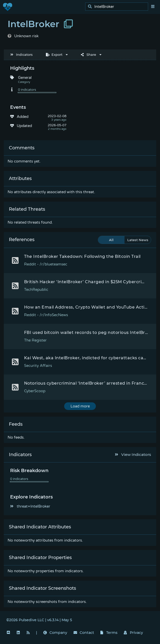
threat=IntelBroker (30, 506)
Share (88, 55)
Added (23, 117)
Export (54, 55)
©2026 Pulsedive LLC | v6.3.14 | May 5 (39, 620)
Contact (84, 633)
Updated (24, 126)
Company (55, 633)
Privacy (133, 633)
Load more (80, 406)
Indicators (22, 55)
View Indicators (133, 454)
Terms (109, 633)
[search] (118, 7)
